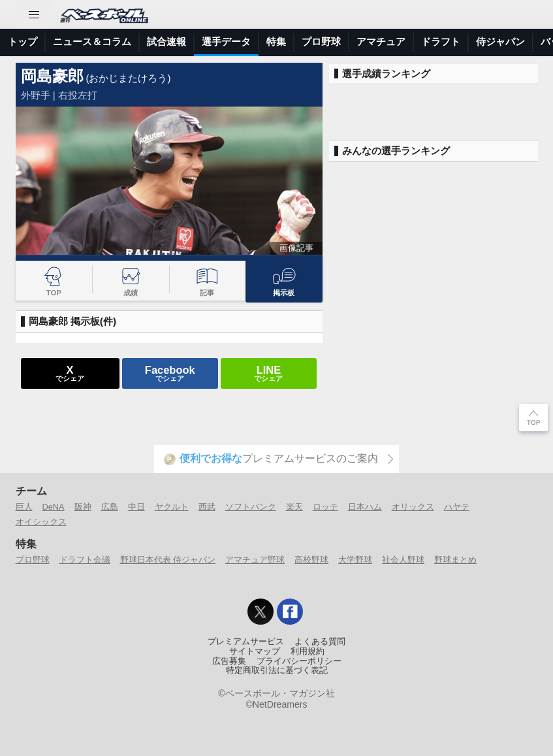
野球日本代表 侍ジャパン (168, 560)
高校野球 (311, 560)
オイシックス (41, 522)
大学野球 (355, 560)
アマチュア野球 (255, 560)
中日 (136, 507)
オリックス (413, 507)
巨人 (24, 507)
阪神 (83, 507)
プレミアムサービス (246, 642)
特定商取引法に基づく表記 (277, 670)
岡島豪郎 (52, 76)
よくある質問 (320, 642)
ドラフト (441, 41)
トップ (23, 41)
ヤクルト (172, 507)
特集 (276, 41)
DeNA (54, 507)
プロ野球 (321, 41)
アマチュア (381, 41)
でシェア (70, 373)
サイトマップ (255, 651)
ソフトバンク (251, 507)
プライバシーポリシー (299, 661)
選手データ (226, 41)
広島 (110, 507)
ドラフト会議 (85, 560)
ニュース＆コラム (92, 41)
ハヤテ (457, 507)
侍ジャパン (500, 41)
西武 (207, 507)
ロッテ (325, 507)
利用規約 (308, 651)
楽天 (294, 507)
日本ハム (365, 507)
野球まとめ (455, 560)
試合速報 (166, 41)
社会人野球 (403, 560)
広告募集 (229, 661)
